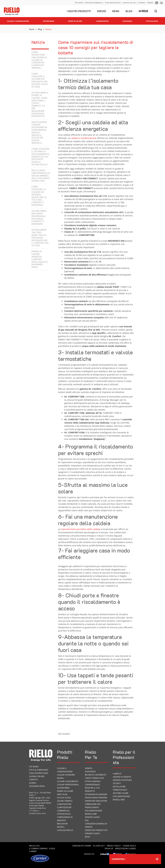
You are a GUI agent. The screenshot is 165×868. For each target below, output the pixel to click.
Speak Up (109, 849)
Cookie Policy (129, 846)
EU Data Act (99, 846)
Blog (129, 11)
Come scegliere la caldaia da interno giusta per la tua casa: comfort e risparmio (39, 196)
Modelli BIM (91, 814)
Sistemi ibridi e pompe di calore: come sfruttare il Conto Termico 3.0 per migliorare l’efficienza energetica (40, 104)
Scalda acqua (64, 798)
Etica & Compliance (94, 3)
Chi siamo (79, 3)
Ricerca (61, 827)
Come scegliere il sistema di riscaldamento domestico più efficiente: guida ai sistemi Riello (40, 157)
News (116, 11)
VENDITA (89, 768)
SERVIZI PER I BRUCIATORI (96, 801)
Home (32, 29)
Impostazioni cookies (126, 849)
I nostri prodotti (79, 11)
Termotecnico (120, 790)
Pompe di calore (65, 791)
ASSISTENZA (90, 772)
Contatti (141, 3)
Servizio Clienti (92, 817)
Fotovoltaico (64, 814)
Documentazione (93, 811)
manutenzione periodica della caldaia (81, 529)
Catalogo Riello (65, 830)
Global (150, 3)
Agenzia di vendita (122, 777)
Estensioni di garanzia (96, 794)
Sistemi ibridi (63, 788)
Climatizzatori (64, 804)
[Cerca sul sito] (156, 11)
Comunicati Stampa (82, 846)
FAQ (87, 820)
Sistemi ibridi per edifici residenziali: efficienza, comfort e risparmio (39, 217)
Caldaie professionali (68, 785)
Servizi (101, 11)
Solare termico (65, 801)
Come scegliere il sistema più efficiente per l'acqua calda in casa (40, 80)
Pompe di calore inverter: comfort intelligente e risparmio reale (40, 259)
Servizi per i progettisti (96, 830)
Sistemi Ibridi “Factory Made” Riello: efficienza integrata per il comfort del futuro (40, 238)
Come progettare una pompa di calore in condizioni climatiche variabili (39, 60)
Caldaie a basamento (68, 781)
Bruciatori (62, 824)
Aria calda (62, 794)
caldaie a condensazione (84, 138)
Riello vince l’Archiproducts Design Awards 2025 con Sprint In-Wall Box (41, 176)
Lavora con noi (129, 3)
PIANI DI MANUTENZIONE (96, 798)
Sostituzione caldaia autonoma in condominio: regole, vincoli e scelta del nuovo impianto (39, 132)
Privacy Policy (114, 846)
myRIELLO (117, 774)
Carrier (34, 849)
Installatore (119, 787)
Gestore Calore (121, 793)
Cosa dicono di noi (113, 3)
